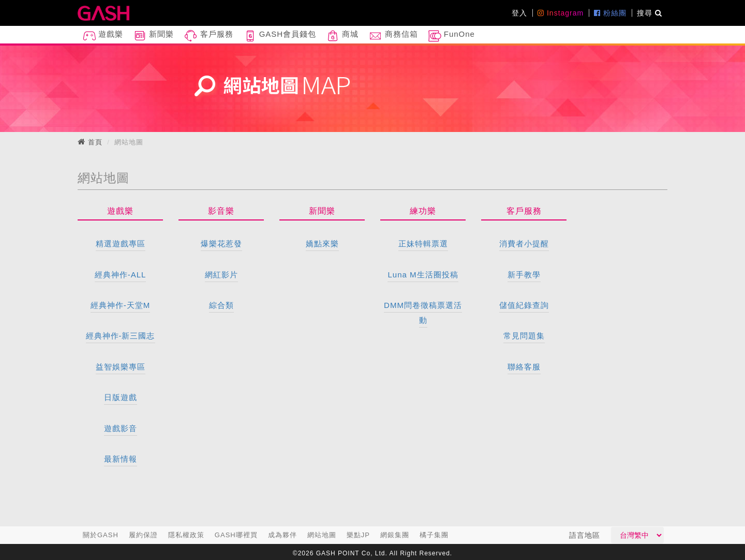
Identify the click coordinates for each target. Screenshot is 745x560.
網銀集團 (395, 535)
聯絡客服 (524, 367)
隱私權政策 (186, 535)
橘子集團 (434, 535)
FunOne (452, 36)
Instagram (561, 13)
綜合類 (221, 305)
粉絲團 (610, 13)
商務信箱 (393, 36)
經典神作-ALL (121, 275)
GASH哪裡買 (236, 535)
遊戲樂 (103, 36)
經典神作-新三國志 (121, 336)
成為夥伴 (282, 535)
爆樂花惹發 (221, 244)
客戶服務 (208, 36)
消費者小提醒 (524, 244)
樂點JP (358, 535)
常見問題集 (524, 336)
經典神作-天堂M (121, 305)
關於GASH (101, 535)
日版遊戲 (121, 397)
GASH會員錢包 (280, 36)
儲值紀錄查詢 (524, 305)
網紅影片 (221, 275)
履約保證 (143, 535)
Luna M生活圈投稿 (423, 275)
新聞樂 (154, 36)
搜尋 (650, 13)
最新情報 (121, 459)
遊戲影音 (121, 428)
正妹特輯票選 (423, 244)
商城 (342, 36)
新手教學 (524, 275)
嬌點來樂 (322, 244)
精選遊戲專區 (121, 244)
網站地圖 (322, 535)
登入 (519, 13)
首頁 (95, 142)
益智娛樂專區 (121, 367)
